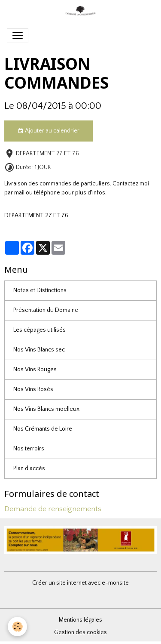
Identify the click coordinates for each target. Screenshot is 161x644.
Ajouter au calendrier (49, 131)
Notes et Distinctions (40, 290)
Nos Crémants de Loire (43, 429)
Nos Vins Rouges (35, 370)
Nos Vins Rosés (33, 389)
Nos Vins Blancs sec (39, 350)
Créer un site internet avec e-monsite (80, 583)
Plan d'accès (29, 468)
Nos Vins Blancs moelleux (46, 409)
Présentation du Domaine (46, 310)
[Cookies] (17, 627)
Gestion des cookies (80, 632)
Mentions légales (80, 620)
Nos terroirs (29, 449)
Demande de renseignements (53, 509)
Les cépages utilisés (39, 330)
